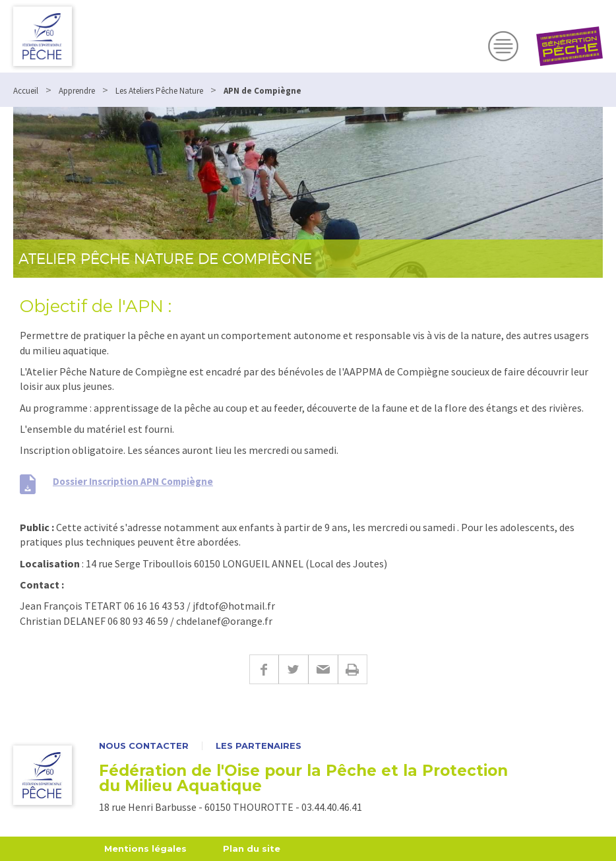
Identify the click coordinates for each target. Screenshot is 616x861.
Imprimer (353, 669)
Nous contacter (144, 746)
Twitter (293, 669)
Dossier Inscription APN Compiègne (133, 481)
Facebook (264, 669)
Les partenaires (259, 746)
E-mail (323, 669)
